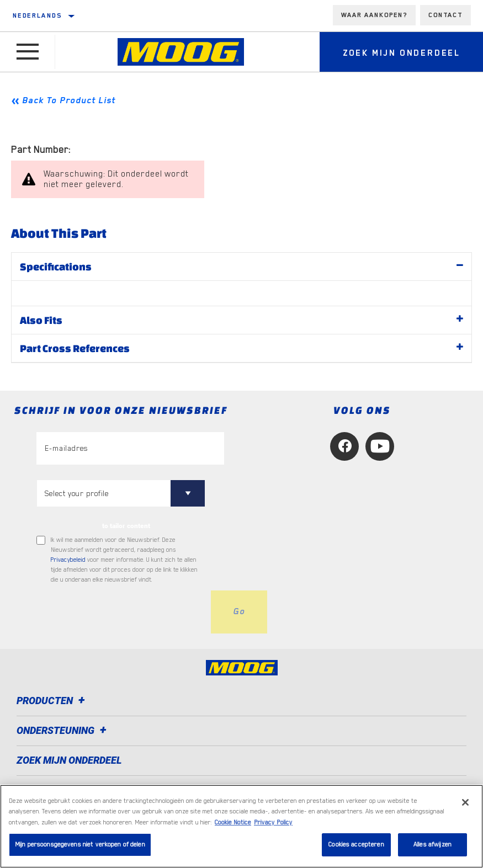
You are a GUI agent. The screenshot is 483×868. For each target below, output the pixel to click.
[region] (242, 826)
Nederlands (37, 15)
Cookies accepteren (356, 845)
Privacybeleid (68, 560)
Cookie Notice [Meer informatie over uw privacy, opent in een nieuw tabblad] (233, 822)
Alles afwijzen (432, 845)
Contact (445, 15)
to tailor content (126, 526)
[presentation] (120, 612)
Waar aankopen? (374, 15)
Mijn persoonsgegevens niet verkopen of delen (80, 845)
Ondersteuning (63, 730)
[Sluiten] (465, 802)
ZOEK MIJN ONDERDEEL (69, 760)
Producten (52, 701)
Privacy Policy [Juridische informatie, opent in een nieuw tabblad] (273, 822)
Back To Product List (69, 100)
